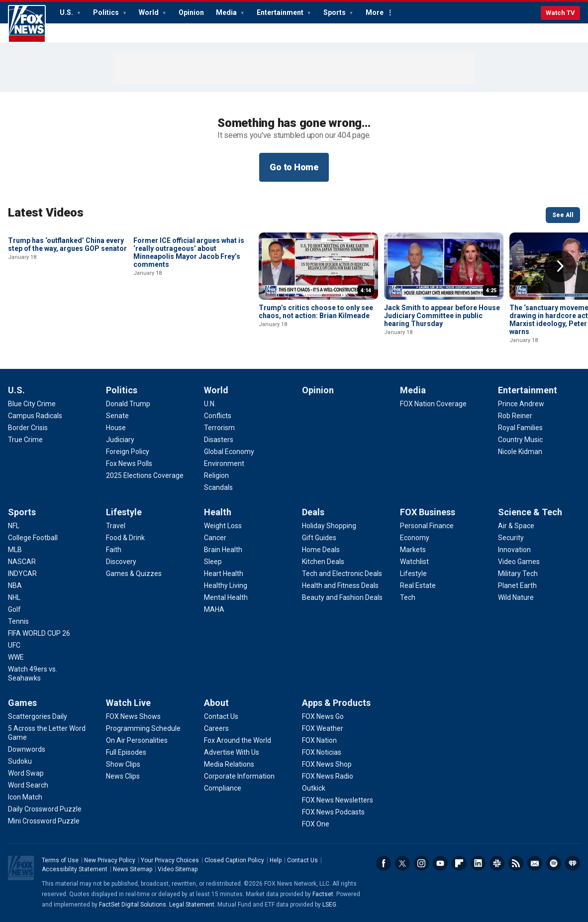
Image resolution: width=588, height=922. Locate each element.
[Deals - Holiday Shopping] (329, 526)
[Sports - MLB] (15, 550)
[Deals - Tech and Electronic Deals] (342, 574)
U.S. (67, 12)
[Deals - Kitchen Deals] (323, 562)
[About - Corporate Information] (239, 776)
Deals (313, 512)
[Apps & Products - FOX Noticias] (322, 752)
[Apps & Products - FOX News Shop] (327, 764)
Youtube (440, 863)
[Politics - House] (116, 428)
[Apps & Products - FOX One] (316, 824)
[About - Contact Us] (221, 716)
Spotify (554, 863)
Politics (107, 12)
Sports (335, 12)
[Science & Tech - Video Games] (519, 562)
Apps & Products (336, 703)
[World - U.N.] (210, 404)
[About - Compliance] (223, 788)
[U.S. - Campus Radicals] (35, 416)
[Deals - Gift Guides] (319, 538)
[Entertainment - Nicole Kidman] (520, 452)
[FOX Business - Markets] (413, 550)
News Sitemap (133, 869)
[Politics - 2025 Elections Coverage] (145, 475)
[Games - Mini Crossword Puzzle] (44, 821)
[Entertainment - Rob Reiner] (515, 416)
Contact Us (302, 860)
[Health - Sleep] (213, 562)
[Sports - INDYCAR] (22, 574)
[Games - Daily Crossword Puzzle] (45, 809)
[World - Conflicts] (218, 416)
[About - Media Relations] (229, 764)
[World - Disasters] (219, 440)
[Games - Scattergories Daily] (38, 716)
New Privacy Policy (110, 860)
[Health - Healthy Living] (226, 585)
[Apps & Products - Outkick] (314, 788)
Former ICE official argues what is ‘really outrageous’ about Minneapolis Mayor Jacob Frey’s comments (189, 320)
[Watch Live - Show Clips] (123, 764)
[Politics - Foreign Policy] (128, 452)
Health (218, 512)
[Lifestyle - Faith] (114, 550)
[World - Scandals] (218, 487)
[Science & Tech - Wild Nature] (516, 597)
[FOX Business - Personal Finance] (427, 526)
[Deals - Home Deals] (321, 550)
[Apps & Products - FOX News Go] (323, 716)
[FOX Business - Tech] (408, 597)
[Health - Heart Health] (224, 574)
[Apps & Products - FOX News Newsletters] (338, 800)
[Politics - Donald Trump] (128, 404)
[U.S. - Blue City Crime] (32, 404)
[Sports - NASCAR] (22, 562)
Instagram (421, 863)
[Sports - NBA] (15, 585)
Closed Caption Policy (234, 860)
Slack (497, 863)
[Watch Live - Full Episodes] (126, 752)
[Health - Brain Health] (223, 550)
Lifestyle (124, 512)
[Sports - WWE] (16, 657)
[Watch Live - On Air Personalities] (137, 740)
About (216, 703)
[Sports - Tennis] (18, 621)
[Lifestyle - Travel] (116, 526)
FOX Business (428, 512)
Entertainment (281, 12)
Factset (323, 894)
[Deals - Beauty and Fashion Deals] (342, 597)
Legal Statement (192, 905)
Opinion (191, 12)
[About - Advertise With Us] (232, 752)
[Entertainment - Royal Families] (520, 428)
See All (563, 215)
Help (276, 860)
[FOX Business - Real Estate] (418, 585)
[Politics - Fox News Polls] (129, 463)
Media (227, 12)
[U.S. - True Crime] (25, 440)
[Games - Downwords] (27, 749)
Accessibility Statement (75, 869)
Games (22, 703)
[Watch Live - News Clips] (123, 776)
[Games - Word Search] (28, 785)
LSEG (329, 905)
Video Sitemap (178, 869)
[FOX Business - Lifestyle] (413, 574)
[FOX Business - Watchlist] (414, 562)
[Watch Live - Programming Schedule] (143, 728)
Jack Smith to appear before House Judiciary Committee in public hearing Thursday (442, 316)
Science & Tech (530, 512)
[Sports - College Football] (33, 538)
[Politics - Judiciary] (120, 440)
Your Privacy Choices (170, 860)
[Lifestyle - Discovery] (121, 562)
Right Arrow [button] (560, 266)
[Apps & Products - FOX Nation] (319, 740)
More (375, 12)
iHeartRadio (573, 863)
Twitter (402, 863)
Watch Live (128, 703)
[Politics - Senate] (117, 416)
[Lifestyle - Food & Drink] (125, 538)
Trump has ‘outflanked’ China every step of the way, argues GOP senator (67, 312)
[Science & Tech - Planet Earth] (517, 585)
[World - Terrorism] (219, 428)
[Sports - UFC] (14, 645)
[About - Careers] (216, 728)
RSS (516, 863)
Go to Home (294, 167)
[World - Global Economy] (229, 452)
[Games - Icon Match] (25, 797)
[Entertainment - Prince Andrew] (521, 404)
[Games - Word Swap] (26, 773)
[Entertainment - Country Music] (520, 440)
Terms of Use (60, 860)
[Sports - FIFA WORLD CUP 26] (39, 633)
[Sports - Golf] (14, 609)
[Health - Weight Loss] (223, 526)
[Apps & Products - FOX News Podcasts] (333, 812)
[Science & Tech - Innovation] (514, 550)
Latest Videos (46, 213)
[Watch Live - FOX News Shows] (133, 716)
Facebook (384, 863)
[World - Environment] (224, 463)
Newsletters (535, 863)
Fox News (27, 24)
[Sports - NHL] (14, 597)
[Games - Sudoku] (20, 761)
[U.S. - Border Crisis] (28, 428)
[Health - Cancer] (215, 538)
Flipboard (459, 863)
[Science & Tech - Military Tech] (518, 574)
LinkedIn (478, 863)
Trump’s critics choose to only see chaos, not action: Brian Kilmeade (316, 312)
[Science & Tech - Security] (511, 538)
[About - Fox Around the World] (238, 740)
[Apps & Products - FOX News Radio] (328, 776)
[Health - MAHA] (214, 609)
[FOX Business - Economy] (415, 538)
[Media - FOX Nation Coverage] (433, 404)
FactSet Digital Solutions (133, 905)
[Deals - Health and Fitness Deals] (340, 585)
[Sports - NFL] (14, 526)
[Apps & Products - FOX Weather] (323, 728)
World (149, 12)
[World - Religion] (216, 475)
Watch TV (560, 13)
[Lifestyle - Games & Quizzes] (134, 574)
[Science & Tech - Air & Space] (516, 526)
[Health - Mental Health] (226, 597)
